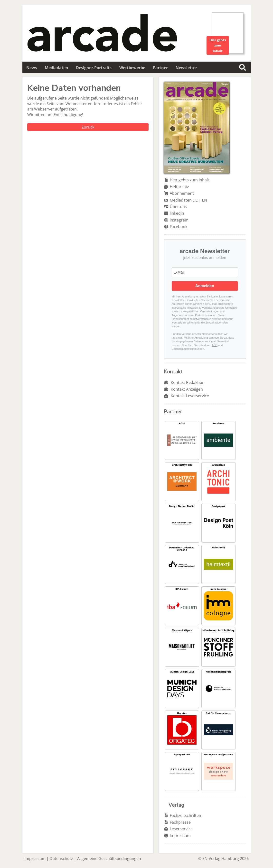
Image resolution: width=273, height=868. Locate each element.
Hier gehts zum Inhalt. (190, 180)
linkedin (177, 213)
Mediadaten (56, 68)
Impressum (180, 836)
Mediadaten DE (184, 200)
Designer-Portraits (94, 68)
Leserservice (181, 829)
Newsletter (186, 68)
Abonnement (182, 193)
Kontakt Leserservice (190, 396)
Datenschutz (61, 859)
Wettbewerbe (132, 68)
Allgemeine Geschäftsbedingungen (109, 859)
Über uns (178, 207)
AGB (215, 345)
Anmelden (205, 286)
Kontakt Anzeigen (187, 389)
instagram (179, 220)
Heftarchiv (179, 187)
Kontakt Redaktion (188, 382)
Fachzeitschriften (185, 815)
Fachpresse (180, 822)
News (32, 68)
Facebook (179, 227)
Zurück (88, 127)
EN (204, 200)
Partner (160, 68)
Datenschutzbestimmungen (188, 349)
